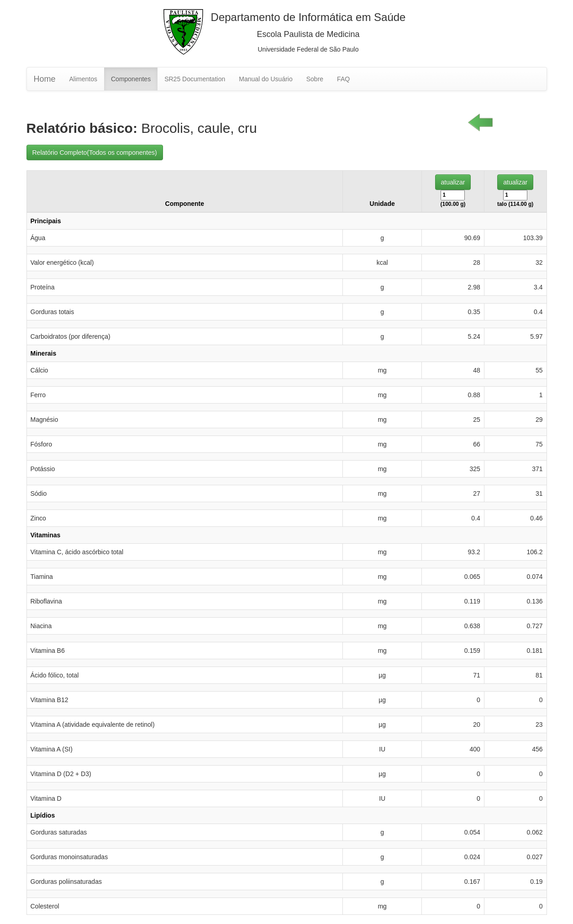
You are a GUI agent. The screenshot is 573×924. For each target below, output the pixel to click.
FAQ (343, 79)
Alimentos (83, 79)
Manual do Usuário (266, 79)
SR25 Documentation (195, 79)
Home (45, 79)
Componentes (131, 79)
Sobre (315, 79)
